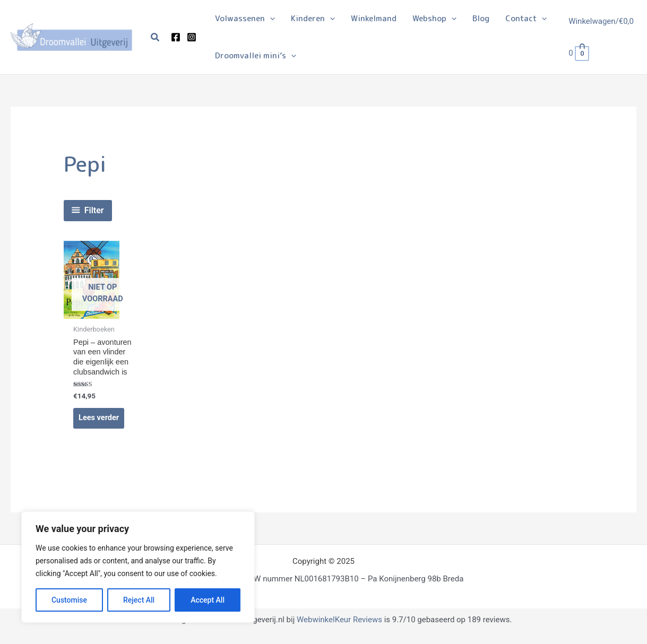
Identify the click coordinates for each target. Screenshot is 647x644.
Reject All (139, 600)
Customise (69, 600)
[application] (270, 19)
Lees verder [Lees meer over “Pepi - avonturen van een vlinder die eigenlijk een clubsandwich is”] (100, 430)
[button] (156, 37)
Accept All (208, 600)
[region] (138, 567)
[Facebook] (176, 37)
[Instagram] (192, 37)
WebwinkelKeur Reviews (339, 632)
